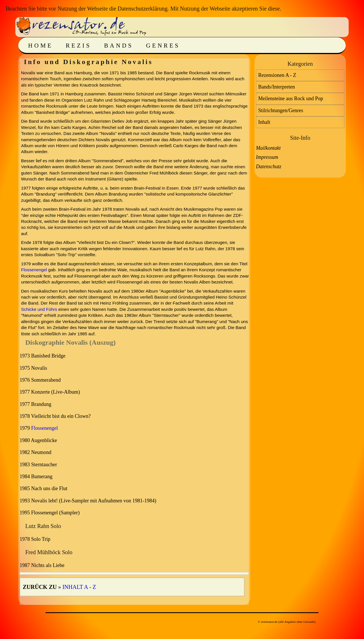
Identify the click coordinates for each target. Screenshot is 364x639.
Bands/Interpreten (277, 87)
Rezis (78, 46)
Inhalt (264, 122)
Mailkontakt (268, 148)
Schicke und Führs (39, 309)
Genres (163, 46)
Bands (119, 46)
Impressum (267, 157)
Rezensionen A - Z (277, 75)
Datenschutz (269, 167)
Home (41, 46)
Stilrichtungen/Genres (281, 110)
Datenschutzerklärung (142, 9)
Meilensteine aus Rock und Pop (291, 98)
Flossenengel (34, 270)
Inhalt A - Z (79, 587)
